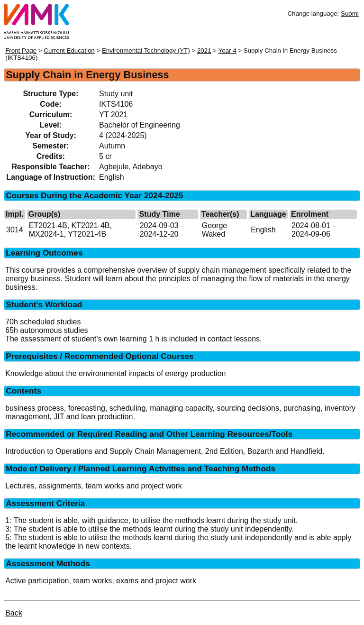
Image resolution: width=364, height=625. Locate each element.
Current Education (69, 51)
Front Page (21, 51)
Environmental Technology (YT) (146, 51)
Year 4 (227, 51)
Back (14, 613)
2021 (204, 51)
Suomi (350, 14)
